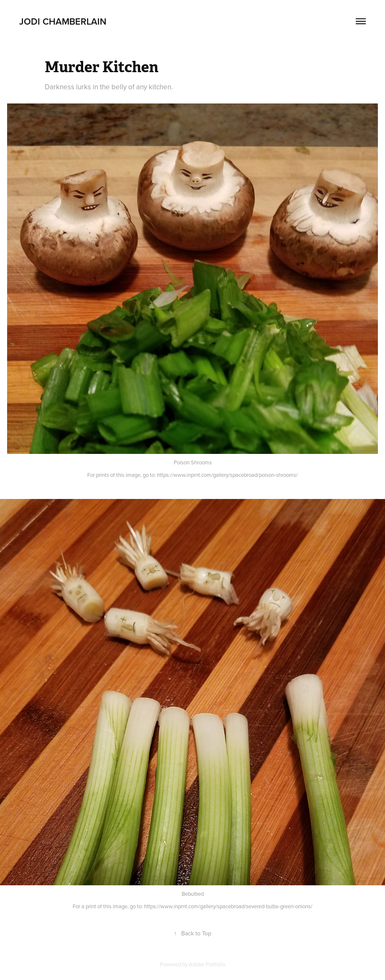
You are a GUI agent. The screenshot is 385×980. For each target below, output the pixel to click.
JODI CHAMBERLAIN (63, 21)
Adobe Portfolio (207, 964)
